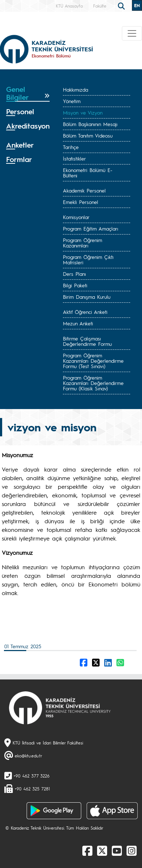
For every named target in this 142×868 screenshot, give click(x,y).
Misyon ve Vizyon (83, 112)
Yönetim (72, 101)
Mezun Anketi (78, 323)
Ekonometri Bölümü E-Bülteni (88, 173)
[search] (122, 5)
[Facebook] (87, 850)
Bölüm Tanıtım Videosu (88, 135)
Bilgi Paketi (75, 285)
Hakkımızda (75, 89)
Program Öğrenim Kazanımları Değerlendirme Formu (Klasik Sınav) (93, 383)
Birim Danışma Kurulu (87, 297)
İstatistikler (74, 158)
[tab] (28, 93)
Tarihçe (71, 147)
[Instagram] (132, 850)
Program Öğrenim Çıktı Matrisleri (88, 259)
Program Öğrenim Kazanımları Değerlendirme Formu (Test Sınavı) (93, 361)
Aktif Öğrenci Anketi (85, 312)
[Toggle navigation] (132, 33)
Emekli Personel (81, 202)
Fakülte (100, 6)
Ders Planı (74, 274)
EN (137, 5)
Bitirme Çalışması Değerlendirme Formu (87, 341)
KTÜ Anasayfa (69, 6)
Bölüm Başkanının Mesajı (90, 124)
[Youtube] (117, 850)
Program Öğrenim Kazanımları (83, 243)
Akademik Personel (84, 190)
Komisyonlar (76, 217)
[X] (102, 850)
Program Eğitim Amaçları (91, 228)
